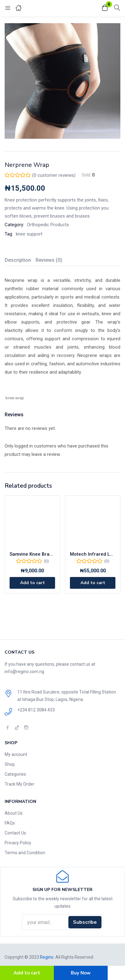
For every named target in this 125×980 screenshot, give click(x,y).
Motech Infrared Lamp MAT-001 (93, 554)
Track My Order (19, 784)
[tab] (20, 261)
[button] (105, 8)
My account (16, 754)
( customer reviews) (54, 175)
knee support (29, 234)
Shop (10, 764)
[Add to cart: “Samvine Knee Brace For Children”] (32, 583)
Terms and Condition (25, 853)
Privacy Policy (18, 843)
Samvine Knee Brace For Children (32, 554)
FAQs (10, 823)
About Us (14, 813)
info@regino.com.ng (24, 672)
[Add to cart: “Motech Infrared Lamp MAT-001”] (93, 583)
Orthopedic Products (48, 225)
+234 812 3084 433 (36, 710)
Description (18, 260)
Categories (15, 774)
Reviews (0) (49, 260)
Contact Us (15, 833)
